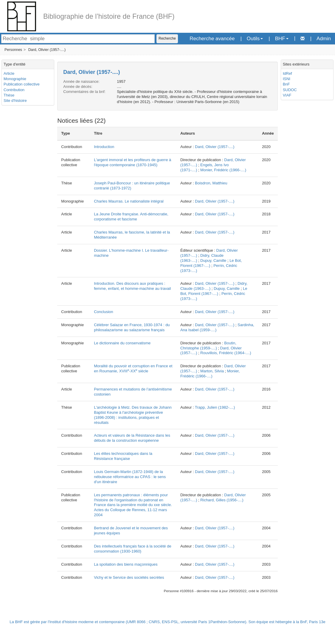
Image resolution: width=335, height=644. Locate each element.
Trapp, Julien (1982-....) (215, 407)
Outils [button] (255, 39)
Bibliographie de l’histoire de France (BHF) (109, 16)
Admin (324, 39)
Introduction (104, 147)
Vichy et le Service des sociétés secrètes (129, 577)
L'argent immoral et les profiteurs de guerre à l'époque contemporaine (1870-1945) (132, 162)
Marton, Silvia (212, 371)
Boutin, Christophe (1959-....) (208, 346)
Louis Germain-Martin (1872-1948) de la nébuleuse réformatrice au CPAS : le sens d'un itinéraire (130, 477)
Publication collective (22, 84)
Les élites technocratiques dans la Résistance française (123, 456)
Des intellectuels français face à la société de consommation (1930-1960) (132, 549)
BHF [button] (282, 39)
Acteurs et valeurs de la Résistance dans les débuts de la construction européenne (132, 438)
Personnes (13, 50)
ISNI (287, 79)
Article (9, 73)
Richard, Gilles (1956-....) (222, 500)
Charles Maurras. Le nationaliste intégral (129, 201)
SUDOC (290, 90)
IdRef (287, 73)
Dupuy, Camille (213, 260)
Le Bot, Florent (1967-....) (214, 291)
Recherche (167, 38)
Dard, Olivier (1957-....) (47, 50)
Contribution (14, 90)
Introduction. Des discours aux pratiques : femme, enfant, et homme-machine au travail (132, 286)
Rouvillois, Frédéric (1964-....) (226, 353)
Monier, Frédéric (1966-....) (223, 170)
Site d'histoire (15, 101)
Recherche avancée (212, 39)
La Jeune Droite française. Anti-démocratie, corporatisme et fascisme (131, 217)
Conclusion (103, 312)
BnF (286, 84)
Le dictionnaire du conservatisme (122, 343)
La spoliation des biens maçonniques (126, 564)
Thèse (9, 95)
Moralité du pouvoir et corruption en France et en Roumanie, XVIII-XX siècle (133, 368)
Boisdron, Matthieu (211, 183)
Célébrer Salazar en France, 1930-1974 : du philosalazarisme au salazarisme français (132, 327)
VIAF (287, 95)
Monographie (15, 79)
